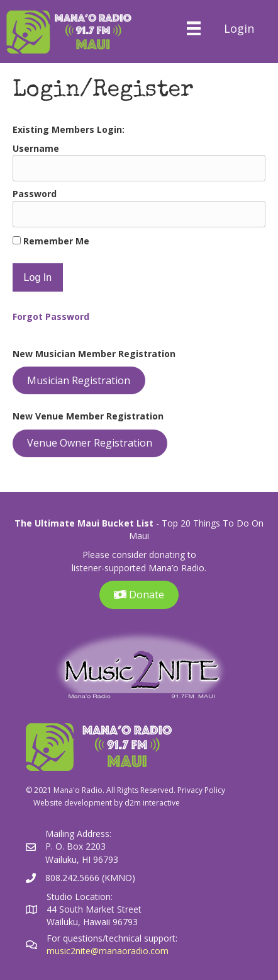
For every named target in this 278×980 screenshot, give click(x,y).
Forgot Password (51, 316)
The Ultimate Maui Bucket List (84, 523)
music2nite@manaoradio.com (108, 951)
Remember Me (51, 241)
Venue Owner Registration (90, 443)
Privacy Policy (201, 790)
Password (35, 194)
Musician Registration (79, 380)
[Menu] (193, 28)
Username (36, 148)
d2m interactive (152, 803)
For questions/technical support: (113, 938)
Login (239, 28)
